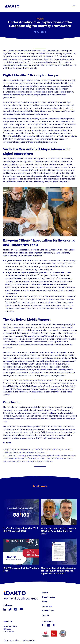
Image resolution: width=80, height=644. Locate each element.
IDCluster (8, 629)
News (45, 602)
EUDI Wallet (9, 632)
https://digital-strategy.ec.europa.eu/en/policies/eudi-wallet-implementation (40, 455)
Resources (47, 606)
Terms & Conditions (12, 640)
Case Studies (48, 597)
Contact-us (48, 611)
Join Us (45, 615)
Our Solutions (10, 626)
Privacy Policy (29, 640)
